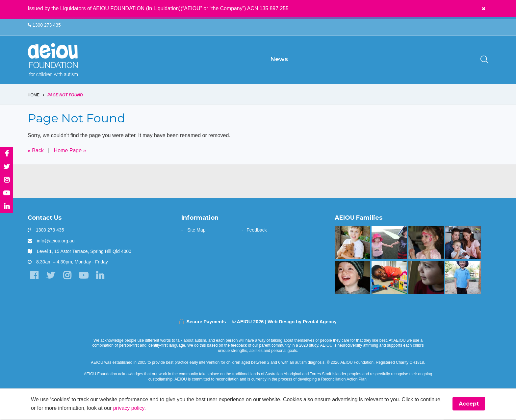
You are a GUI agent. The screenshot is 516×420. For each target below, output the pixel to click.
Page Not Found (65, 96)
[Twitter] (51, 276)
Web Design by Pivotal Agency (302, 323)
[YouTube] (83, 276)
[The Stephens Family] (352, 278)
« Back (36, 151)
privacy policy (129, 409)
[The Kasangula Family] (389, 278)
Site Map (196, 231)
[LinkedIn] (100, 276)
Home (34, 96)
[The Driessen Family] (352, 244)
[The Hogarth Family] (389, 244)
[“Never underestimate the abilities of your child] (463, 244)
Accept (469, 405)
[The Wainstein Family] (426, 244)
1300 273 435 (44, 25)
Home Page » (70, 151)
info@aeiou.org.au (56, 242)
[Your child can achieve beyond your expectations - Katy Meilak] (463, 278)
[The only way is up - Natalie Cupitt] (426, 278)
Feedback (257, 231)
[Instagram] (67, 276)
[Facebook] (34, 276)
